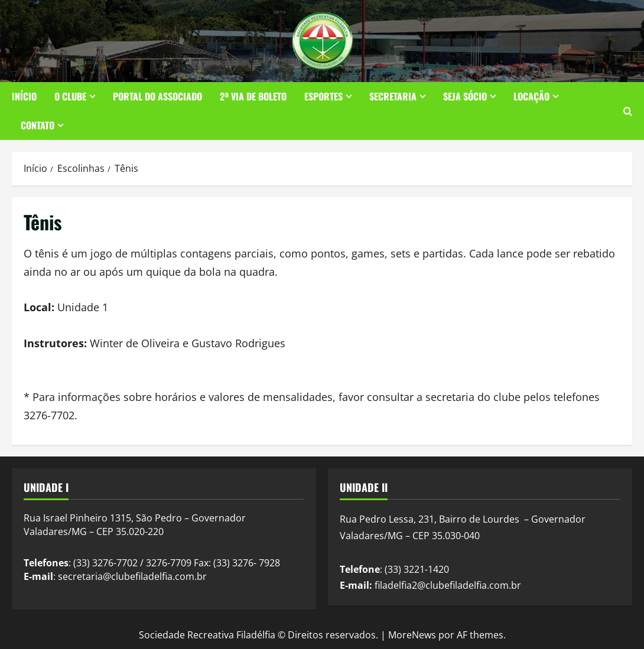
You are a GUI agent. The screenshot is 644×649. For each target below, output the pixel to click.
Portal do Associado (157, 96)
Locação (531, 96)
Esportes (323, 96)
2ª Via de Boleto (253, 96)
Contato (38, 125)
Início (24, 96)
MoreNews (412, 635)
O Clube (70, 96)
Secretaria (393, 96)
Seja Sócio (465, 96)
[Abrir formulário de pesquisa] (628, 111)
